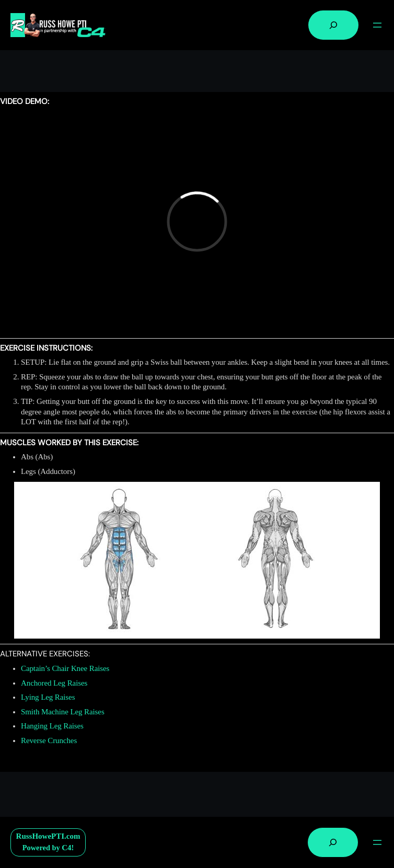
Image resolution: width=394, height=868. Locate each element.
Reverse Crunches (49, 740)
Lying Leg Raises (48, 697)
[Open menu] (377, 25)
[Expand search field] (333, 25)
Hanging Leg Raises (52, 726)
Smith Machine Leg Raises (63, 712)
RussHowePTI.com (48, 836)
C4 (66, 848)
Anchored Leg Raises (54, 683)
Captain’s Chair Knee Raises (65, 668)
